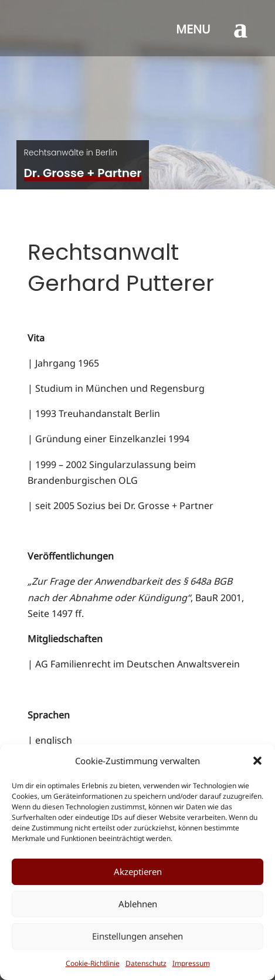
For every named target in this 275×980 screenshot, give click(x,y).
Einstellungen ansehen (137, 936)
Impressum (191, 963)
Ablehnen (138, 904)
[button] (257, 761)
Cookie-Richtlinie (93, 963)
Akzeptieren (138, 872)
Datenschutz (146, 963)
